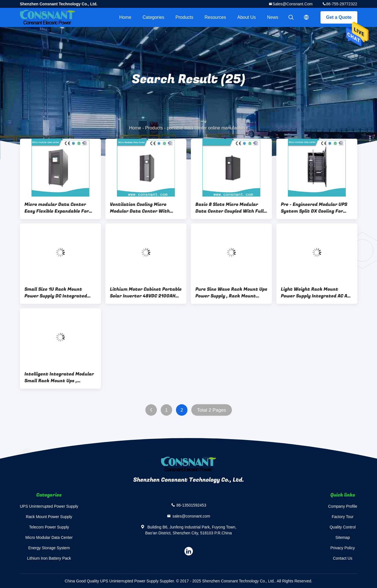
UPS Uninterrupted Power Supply (49, 506)
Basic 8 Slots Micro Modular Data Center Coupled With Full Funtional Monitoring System (230, 208)
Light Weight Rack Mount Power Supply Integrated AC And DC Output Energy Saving (317, 293)
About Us (247, 17)
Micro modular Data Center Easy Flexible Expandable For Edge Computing (57, 208)
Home (125, 17)
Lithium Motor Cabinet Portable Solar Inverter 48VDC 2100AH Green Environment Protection (146, 293)
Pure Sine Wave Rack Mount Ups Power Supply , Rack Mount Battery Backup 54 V (231, 293)
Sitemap (343, 537)
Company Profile (343, 506)
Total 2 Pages (212, 410)
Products (184, 17)
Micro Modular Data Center (49, 537)
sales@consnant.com (293, 4)
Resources (215, 17)
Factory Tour (343, 517)
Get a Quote (339, 17)
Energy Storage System (49, 548)
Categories (153, 17)
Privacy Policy (343, 548)
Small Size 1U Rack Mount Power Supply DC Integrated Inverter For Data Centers (56, 293)
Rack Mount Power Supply (49, 517)
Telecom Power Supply (49, 527)
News (273, 17)
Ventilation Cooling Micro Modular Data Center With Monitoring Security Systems (143, 208)
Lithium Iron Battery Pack (49, 558)
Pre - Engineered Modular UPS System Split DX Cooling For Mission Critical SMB (314, 208)
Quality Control (343, 527)
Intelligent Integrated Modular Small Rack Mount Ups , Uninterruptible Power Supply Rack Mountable (59, 377)
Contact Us (343, 558)
